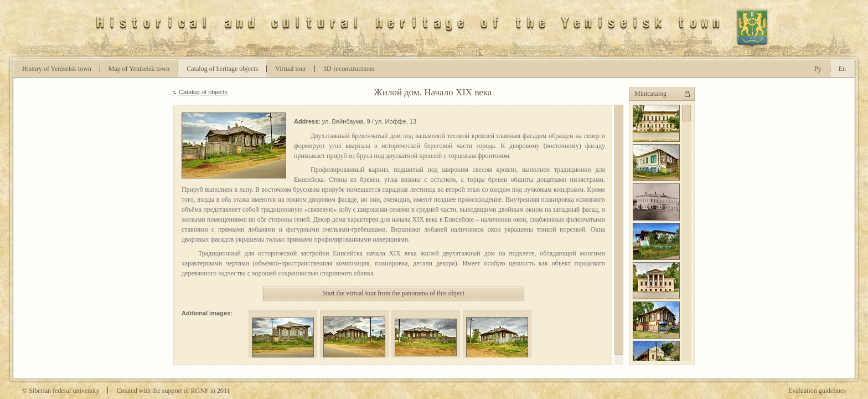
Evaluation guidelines (817, 391)
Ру (818, 69)
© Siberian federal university (61, 391)
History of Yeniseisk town (57, 69)
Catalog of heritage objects (222, 69)
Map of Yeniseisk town (139, 69)
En (842, 69)
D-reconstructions (349, 69)
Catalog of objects (203, 92)
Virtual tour (291, 69)
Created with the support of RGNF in (173, 391)
